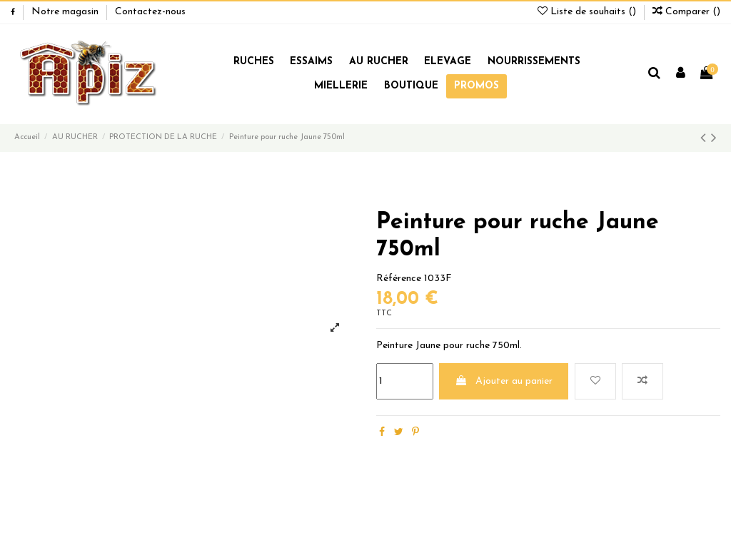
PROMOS (477, 86)
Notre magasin (66, 12)
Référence (399, 279)
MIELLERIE (341, 86)
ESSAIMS (311, 62)
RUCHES (254, 62)
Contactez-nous (150, 12)
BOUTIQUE (411, 86)
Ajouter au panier (504, 381)
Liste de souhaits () (588, 12)
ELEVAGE (448, 62)
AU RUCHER (379, 62)
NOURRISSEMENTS (534, 62)
